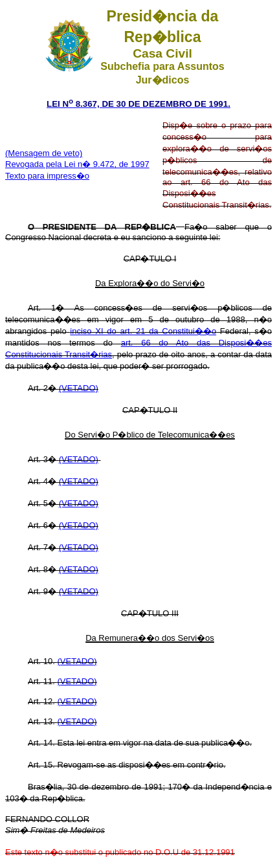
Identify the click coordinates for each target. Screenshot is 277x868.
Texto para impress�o (47, 176)
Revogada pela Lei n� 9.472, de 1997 (77, 164)
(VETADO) (79, 388)
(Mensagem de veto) (44, 153)
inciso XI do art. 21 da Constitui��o (143, 331)
